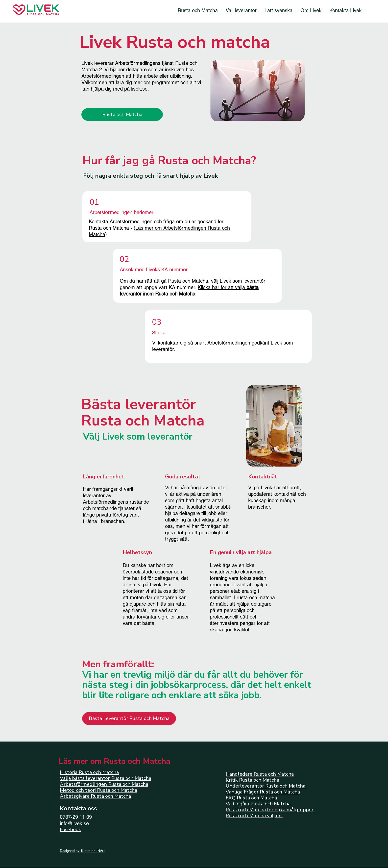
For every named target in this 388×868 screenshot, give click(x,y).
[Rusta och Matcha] (122, 114)
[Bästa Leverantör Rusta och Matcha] (129, 719)
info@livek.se (74, 823)
